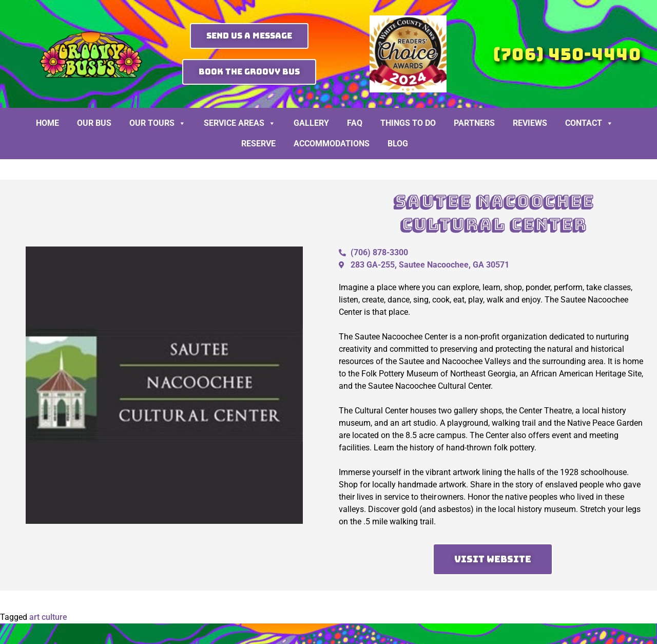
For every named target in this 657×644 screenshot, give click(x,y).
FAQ (355, 123)
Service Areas (240, 123)
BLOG (398, 144)
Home (47, 123)
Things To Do (408, 123)
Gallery (311, 123)
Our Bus (94, 123)
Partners (474, 123)
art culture (48, 617)
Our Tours (158, 123)
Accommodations (332, 144)
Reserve (258, 144)
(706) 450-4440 (567, 54)
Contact (589, 123)
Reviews (530, 123)
